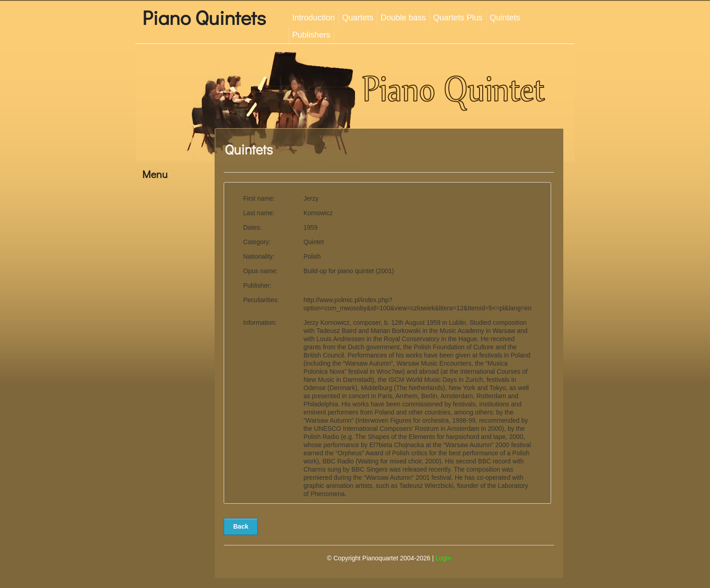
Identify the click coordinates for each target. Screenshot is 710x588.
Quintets (505, 18)
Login (443, 558)
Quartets (357, 18)
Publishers (311, 35)
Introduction (313, 18)
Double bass (403, 18)
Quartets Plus (458, 18)
